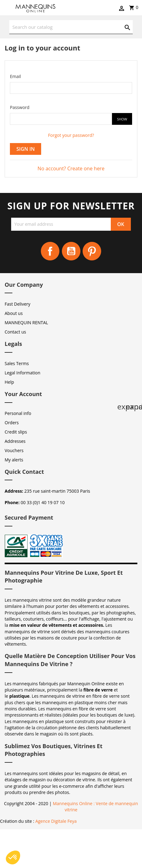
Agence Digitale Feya (56, 821)
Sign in (26, 149)
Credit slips (16, 432)
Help (9, 382)
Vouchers (14, 450)
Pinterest (92, 251)
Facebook (50, 251)
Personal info (18, 413)
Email (15, 76)
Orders (12, 423)
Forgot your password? (71, 135)
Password (20, 107)
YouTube (71, 251)
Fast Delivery (17, 304)
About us (14, 313)
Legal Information (22, 373)
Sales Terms (17, 363)
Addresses (15, 441)
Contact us (15, 332)
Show (122, 119)
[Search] (71, 27)
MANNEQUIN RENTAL (26, 323)
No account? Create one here (71, 168)
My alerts (14, 460)
